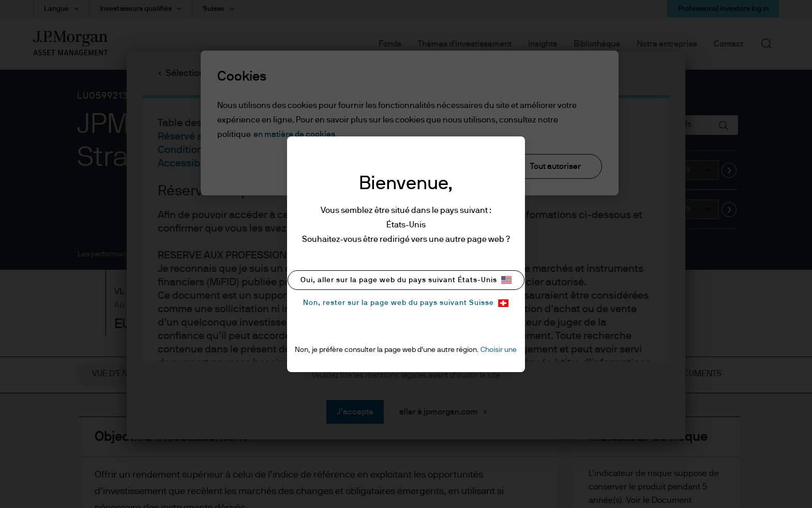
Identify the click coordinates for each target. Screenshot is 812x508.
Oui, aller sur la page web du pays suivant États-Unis (406, 280)
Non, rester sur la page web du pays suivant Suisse (406, 303)
